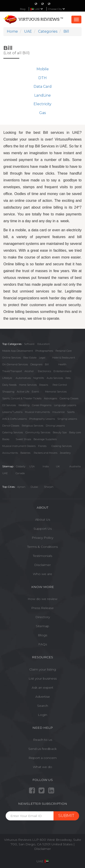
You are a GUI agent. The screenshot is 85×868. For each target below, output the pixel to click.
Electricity (42, 104)
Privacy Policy (42, 538)
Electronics (44, 371)
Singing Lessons (67, 419)
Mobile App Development (18, 351)
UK (58, 466)
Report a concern (43, 758)
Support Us (43, 529)
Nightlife (39, 378)
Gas (42, 113)
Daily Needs (9, 385)
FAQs (43, 644)
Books (6, 439)
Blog (23, 9)
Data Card (43, 87)
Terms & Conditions (42, 547)
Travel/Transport (12, 371)
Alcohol (29, 371)
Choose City (57, 9)
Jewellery (65, 453)
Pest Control (60, 385)
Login (42, 715)
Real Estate (30, 358)
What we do (42, 767)
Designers (36, 364)
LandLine (42, 95)
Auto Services (55, 378)
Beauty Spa (60, 432)
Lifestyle (7, 378)
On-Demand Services (15, 364)
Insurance (58, 412)
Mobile (43, 69)
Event (35, 392)
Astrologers (51, 398)
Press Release (42, 608)
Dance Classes (11, 426)
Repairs (44, 385)
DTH (42, 78)
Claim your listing (43, 669)
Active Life (23, 392)
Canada (20, 473)
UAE (5, 473)
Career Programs (42, 405)
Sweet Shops (23, 439)
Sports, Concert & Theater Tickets (22, 398)
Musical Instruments (37, 412)
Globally (21, 466)
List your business (43, 678)
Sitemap (42, 626)
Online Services (12, 358)
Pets (68, 378)
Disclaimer (42, 565)
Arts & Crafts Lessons (15, 419)
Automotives (23, 378)
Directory (43, 617)
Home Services (28, 385)
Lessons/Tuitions (12, 412)
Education (44, 344)
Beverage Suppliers (45, 439)
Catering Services (13, 432)
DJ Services (9, 405)
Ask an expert (42, 688)
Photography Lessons (42, 419)
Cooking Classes (69, 398)
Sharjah (49, 487)
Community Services (38, 432)
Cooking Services (62, 446)
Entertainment (62, 371)
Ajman (21, 487)
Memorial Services (56, 392)
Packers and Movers (46, 453)
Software (29, 344)
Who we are (42, 574)
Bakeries (25, 453)
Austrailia (75, 466)
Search (43, 706)
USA (32, 466)
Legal (42, 358)
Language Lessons (65, 405)
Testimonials (42, 556)
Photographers (44, 351)
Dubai (34, 487)
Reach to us (43, 740)
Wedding (24, 405)
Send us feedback (42, 749)
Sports (71, 412)
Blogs (42, 635)
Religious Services (33, 426)
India (46, 466)
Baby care (75, 432)
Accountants (10, 453)
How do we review (42, 599)
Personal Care (64, 351)
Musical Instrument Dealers (19, 446)
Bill (47, 364)
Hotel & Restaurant (64, 358)
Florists (42, 446)
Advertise (43, 697)
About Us (43, 519)
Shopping (8, 392)
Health (62, 364)
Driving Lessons (55, 426)
